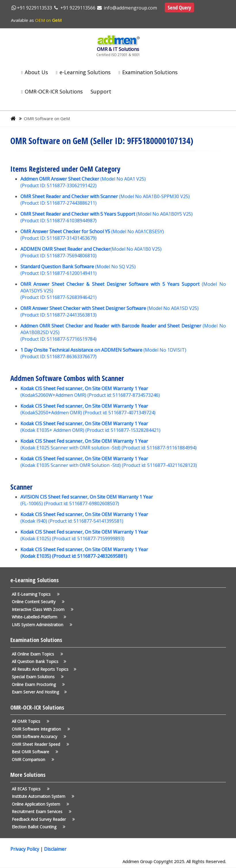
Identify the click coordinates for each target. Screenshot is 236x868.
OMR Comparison (32, 759)
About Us (36, 72)
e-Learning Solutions (85, 72)
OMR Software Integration (40, 729)
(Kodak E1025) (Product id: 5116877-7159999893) (84, 535)
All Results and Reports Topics (43, 669)
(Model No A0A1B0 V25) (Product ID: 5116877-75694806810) (91, 252)
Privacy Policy (25, 849)
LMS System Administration (41, 625)
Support (101, 91)
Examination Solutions (150, 72)
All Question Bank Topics (38, 661)
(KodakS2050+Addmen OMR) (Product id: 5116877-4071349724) (88, 409)
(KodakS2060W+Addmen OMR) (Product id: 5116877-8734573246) (90, 392)
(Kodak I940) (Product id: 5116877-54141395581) (84, 518)
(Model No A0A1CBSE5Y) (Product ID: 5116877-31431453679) (92, 235)
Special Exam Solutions (37, 677)
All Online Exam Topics (37, 654)
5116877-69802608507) (94, 503)
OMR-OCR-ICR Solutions (54, 91)
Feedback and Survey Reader (42, 819)
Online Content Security (37, 602)
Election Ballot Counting (38, 827)
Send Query (179, 7)
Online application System (40, 804)
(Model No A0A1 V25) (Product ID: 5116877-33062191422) (83, 182)
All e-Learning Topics (35, 594)
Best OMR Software (34, 752)
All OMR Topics (30, 721)
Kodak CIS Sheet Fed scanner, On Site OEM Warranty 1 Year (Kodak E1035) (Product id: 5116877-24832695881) (84, 553)
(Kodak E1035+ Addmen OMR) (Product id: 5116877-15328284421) (90, 427)
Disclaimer (55, 849)
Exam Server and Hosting (38, 692)
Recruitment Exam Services (41, 812)
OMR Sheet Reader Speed (40, 744)
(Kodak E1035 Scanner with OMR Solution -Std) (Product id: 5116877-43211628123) (109, 462)
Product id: (57, 503)
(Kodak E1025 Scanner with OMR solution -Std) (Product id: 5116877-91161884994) (109, 444)
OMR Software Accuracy (38, 736)
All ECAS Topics (30, 789)
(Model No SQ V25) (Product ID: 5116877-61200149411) (78, 270)
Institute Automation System (42, 796)
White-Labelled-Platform (38, 617)
